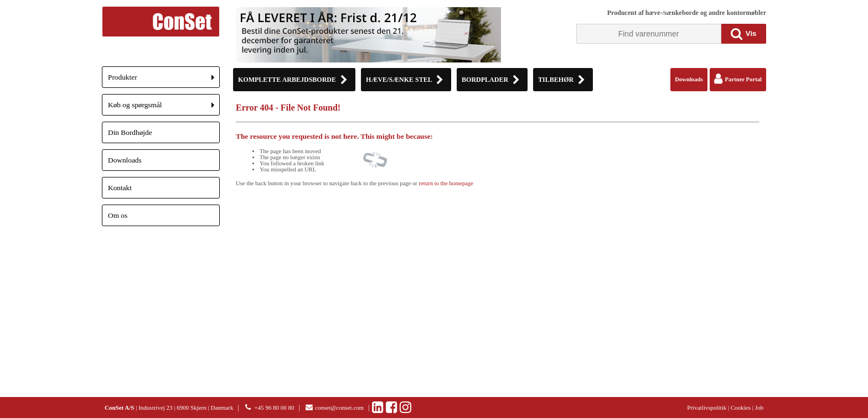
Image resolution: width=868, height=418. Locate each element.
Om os (118, 215)
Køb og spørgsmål (164, 108)
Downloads (125, 160)
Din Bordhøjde (130, 132)
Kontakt (120, 188)
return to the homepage (446, 183)
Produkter (164, 80)
